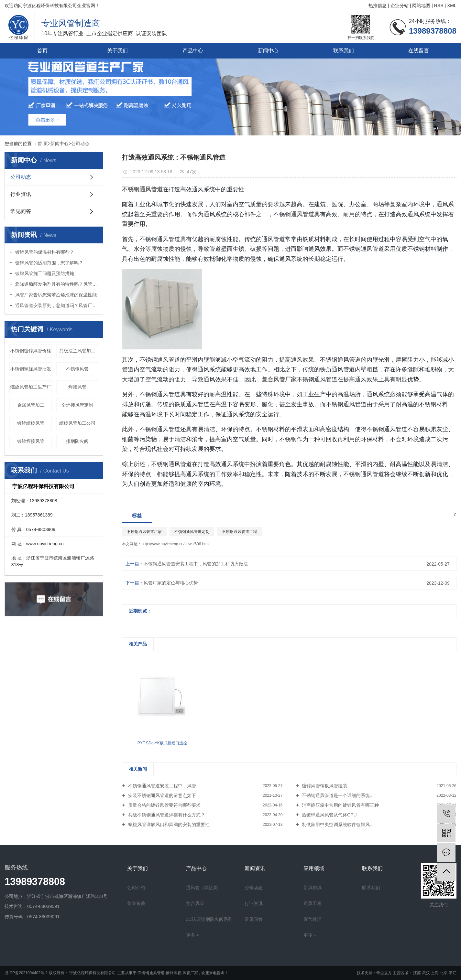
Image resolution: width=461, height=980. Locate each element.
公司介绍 (136, 888)
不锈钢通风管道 (151, 973)
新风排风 (313, 888)
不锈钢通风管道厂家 (144, 532)
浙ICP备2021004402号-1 (26, 973)
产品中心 (193, 51)
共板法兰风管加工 (77, 351)
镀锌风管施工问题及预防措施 (44, 273)
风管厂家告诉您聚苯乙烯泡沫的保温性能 (56, 295)
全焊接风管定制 (77, 405)
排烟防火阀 (77, 441)
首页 (42, 51)
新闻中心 (268, 51)
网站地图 (422, 5)
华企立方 (384, 973)
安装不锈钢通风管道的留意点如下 (161, 795)
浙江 (453, 973)
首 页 (43, 144)
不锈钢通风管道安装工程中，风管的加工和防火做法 (196, 564)
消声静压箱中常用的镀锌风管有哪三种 (340, 805)
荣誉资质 (136, 903)
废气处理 (313, 919)
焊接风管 (77, 387)
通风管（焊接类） (204, 888)
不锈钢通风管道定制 (192, 532)
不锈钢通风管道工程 (239, 532)
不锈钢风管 (77, 369)
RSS (439, 5)
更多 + (192, 935)
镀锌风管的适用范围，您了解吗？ (49, 263)
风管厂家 (190, 973)
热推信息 (378, 5)
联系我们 (344, 51)
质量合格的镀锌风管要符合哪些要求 (164, 805)
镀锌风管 (173, 973)
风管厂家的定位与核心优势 (171, 583)
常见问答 (21, 211)
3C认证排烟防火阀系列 (209, 919)
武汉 (427, 973)
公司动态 (80, 144)
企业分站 (400, 5)
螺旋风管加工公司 (77, 423)
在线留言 (419, 51)
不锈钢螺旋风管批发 (31, 369)
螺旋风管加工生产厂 (31, 387)
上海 (435, 973)
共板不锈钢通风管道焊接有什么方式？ (166, 815)
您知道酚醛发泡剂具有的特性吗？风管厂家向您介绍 (56, 284)
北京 (444, 973)
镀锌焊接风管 (31, 441)
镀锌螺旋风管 (31, 423)
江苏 (417, 973)
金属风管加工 (31, 405)
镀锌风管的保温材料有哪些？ (44, 252)
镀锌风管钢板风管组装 (324, 786)
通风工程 (313, 903)
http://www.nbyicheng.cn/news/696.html (175, 544)
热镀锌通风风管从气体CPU (329, 815)
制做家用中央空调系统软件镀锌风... (337, 825)
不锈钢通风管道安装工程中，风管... (163, 786)
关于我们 (117, 51)
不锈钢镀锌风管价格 (31, 351)
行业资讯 (21, 194)
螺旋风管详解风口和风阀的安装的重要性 (168, 825)
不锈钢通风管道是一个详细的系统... (337, 795)
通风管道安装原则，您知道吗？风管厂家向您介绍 (56, 305)
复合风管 (195, 903)
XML (452, 5)
